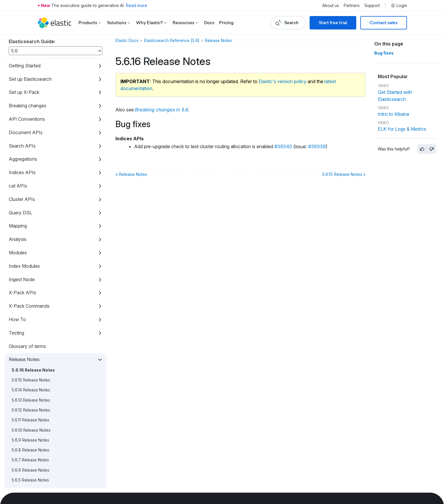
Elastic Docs (127, 41)
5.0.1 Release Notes (30, 396)
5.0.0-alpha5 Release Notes (38, 447)
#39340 (283, 146)
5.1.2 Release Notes (30, 356)
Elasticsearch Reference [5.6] (172, 41)
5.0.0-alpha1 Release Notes (37, 487)
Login (399, 6)
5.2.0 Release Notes (30, 346)
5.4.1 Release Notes (30, 267)
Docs (209, 23)
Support (372, 6)
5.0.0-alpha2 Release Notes (38, 477)
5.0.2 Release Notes (30, 386)
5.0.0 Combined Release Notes (41, 407)
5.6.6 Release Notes (30, 137)
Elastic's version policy (282, 81)
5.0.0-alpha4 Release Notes (38, 456)
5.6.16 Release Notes (33, 37)
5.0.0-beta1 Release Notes (36, 437)
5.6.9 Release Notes (30, 107)
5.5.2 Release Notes (30, 217)
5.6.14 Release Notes (31, 57)
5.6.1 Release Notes (30, 187)
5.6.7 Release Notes (30, 127)
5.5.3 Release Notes (30, 206)
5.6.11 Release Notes (30, 87)
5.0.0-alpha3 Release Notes (38, 466)
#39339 (317, 146)
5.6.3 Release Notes (30, 167)
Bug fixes (384, 53)
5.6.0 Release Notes (30, 197)
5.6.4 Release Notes (30, 157)
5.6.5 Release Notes (30, 147)
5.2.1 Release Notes (30, 337)
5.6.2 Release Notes (30, 177)
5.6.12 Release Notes (31, 77)
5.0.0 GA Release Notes (34, 416)
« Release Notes (131, 174)
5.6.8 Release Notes (30, 117)
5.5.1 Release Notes (30, 227)
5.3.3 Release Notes (30, 287)
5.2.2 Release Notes (30, 327)
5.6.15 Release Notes (31, 47)
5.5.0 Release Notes (30, 237)
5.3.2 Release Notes (30, 297)
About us (331, 6)
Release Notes (219, 41)
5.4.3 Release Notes (30, 247)
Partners (352, 6)
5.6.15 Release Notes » (344, 174)
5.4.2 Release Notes (30, 257)
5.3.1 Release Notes (30, 307)
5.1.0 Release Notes (30, 377)
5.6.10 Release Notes (31, 97)
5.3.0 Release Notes (30, 316)
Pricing (226, 23)
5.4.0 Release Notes (30, 276)
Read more (137, 5)
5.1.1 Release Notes (29, 367)
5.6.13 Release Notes (31, 67)
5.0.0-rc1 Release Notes (34, 426)
